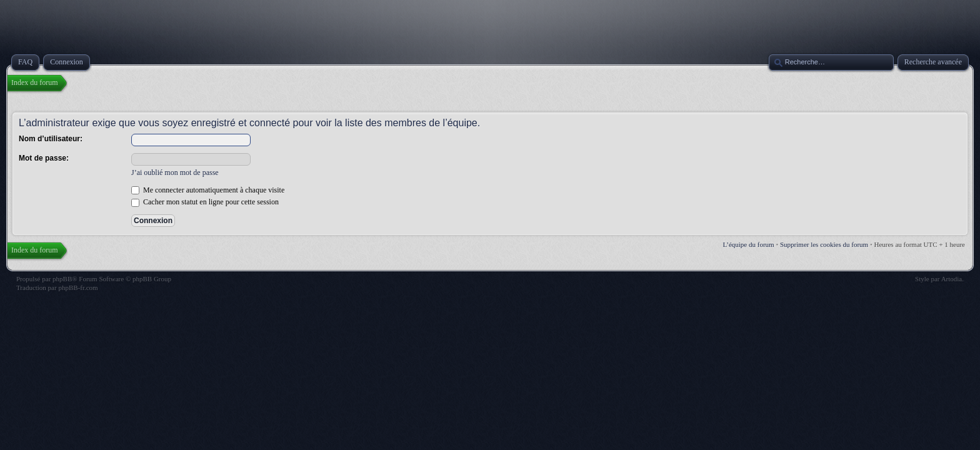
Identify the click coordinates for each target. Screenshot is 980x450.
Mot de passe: (44, 158)
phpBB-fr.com (78, 287)
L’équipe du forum (749, 244)
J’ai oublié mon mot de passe (175, 172)
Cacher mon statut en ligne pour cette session (205, 202)
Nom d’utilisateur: (51, 139)
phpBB (62, 279)
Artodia (952, 279)
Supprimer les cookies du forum (824, 244)
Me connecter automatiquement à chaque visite (208, 190)
